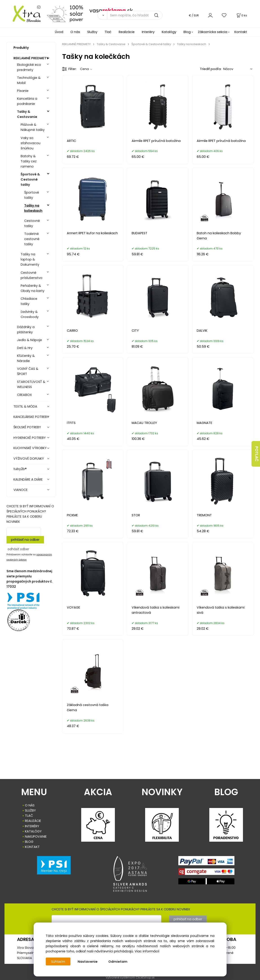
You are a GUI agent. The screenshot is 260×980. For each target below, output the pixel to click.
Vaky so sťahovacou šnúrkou (31, 143)
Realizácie (127, 32)
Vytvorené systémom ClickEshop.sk (130, 977)
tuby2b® (20, 469)
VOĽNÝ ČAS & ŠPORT (28, 371)
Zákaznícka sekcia (213, 32)
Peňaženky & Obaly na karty (33, 288)
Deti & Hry (25, 348)
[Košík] (241, 15)
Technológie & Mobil (29, 80)
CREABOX (24, 395)
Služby (92, 32)
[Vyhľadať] (102, 15)
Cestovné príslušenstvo (32, 275)
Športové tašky (32, 195)
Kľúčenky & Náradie (26, 358)
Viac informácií (147, 951)
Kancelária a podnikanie (27, 101)
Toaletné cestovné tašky (32, 239)
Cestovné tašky (32, 223)
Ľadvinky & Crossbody (30, 314)
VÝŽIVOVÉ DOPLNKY (29, 459)
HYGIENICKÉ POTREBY (30, 438)
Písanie (23, 91)
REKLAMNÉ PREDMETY (31, 58)
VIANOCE (21, 490)
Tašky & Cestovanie (27, 114)
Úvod (59, 32)
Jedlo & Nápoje (29, 340)
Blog (187, 32)
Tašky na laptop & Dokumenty (30, 259)
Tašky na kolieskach (33, 208)
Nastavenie (88, 962)
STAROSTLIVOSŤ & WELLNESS (31, 384)
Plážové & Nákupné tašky (33, 127)
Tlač (108, 32)
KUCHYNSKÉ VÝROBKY (30, 448)
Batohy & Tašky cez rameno (29, 161)
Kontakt (241, 32)
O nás (75, 32)
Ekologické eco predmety (29, 67)
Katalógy (169, 32)
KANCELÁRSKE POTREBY (31, 417)
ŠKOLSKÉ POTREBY (27, 427)
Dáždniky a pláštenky (26, 330)
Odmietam (119, 962)
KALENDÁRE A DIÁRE (28, 479)
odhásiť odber (18, 549)
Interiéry (148, 32)
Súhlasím (59, 962)
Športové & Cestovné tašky (30, 179)
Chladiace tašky (29, 301)
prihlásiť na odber (25, 540)
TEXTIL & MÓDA (25, 406)
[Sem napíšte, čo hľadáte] (135, 15)
